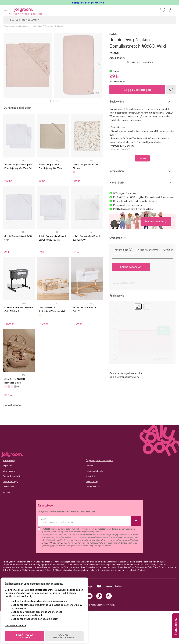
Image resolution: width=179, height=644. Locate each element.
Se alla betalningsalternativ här (126, 373)
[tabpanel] (28, 65)
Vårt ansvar (8, 487)
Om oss (6, 492)
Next (99, 65)
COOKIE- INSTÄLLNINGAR (67, 632)
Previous (6, 65)
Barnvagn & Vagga (54, 26)
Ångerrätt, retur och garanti (99, 460)
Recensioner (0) (123, 250)
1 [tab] (50, 101)
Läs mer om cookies (19, 621)
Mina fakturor (9, 471)
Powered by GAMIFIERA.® (123, 283)
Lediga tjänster (93, 487)
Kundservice (9, 460)
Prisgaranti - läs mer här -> (128, 205)
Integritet (90, 476)
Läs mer (142, 158)
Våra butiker (92, 481)
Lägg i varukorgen (137, 90)
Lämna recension (131, 267)
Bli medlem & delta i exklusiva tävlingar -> (135, 201)
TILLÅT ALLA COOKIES (27, 632)
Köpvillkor (7, 466)
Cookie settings (10, 481)
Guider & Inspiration (12, 476)
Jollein (113, 35)
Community (170, 250)
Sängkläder (24, 26)
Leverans (90, 466)
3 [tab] (57, 101)
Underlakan (37, 26)
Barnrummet (10, 26)
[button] (5, 10)
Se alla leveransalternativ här (125, 377)
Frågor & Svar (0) (148, 250)
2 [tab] (54, 101)
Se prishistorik (117, 82)
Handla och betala (94, 471)
